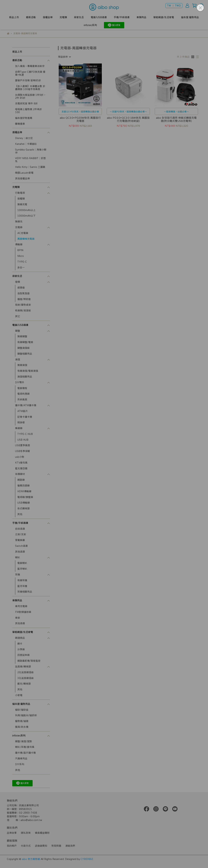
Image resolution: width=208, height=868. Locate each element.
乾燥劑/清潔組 (23, 311)
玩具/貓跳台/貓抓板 (26, 715)
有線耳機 (22, 580)
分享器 (21, 649)
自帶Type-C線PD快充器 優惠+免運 (30, 73)
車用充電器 (21, 606)
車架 (18, 618)
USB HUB (23, 440)
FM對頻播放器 (23, 612)
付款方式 (26, 846)
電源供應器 (23, 394)
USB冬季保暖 (23, 451)
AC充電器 (23, 233)
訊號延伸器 (23, 655)
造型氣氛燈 (23, 293)
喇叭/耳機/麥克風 (25, 747)
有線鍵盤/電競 (25, 342)
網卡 (20, 644)
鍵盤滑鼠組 (23, 348)
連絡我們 (70, 846)
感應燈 (21, 288)
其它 (18, 316)
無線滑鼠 (22, 365)
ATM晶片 (23, 411)
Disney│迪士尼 (24, 138)
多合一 (21, 268)
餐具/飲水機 (22, 727)
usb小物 (20, 457)
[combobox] (64, 57)
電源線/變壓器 (25, 497)
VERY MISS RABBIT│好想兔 (30, 160)
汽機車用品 (21, 759)
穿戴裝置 (20, 540)
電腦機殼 (22, 388)
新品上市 (14, 17)
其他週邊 (20, 552)
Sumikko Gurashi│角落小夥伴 (31, 151)
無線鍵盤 (22, 336)
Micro (21, 256)
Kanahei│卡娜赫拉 (26, 144)
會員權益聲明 (42, 833)
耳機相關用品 (25, 592)
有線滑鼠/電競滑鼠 (28, 371)
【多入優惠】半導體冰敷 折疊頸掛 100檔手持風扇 (30, 88)
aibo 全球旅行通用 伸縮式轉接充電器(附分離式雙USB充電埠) (176, 119)
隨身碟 (21, 422)
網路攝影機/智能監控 (29, 661)
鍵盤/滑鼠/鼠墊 (23, 741)
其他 (20, 514)
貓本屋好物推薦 (24, 118)
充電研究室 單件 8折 (26, 104)
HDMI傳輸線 (24, 491)
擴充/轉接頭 (24, 684)
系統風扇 (22, 400)
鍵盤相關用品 (25, 354)
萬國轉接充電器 (26, 239)
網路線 (21, 480)
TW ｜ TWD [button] (174, 6)
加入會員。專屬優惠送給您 (30, 66)
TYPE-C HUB (25, 434)
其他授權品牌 (22, 179)
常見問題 (56, 846)
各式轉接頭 (23, 508)
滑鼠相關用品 (25, 377)
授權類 (21, 199)
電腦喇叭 (22, 563)
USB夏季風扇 (23, 445)
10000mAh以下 (26, 216)
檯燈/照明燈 (24, 299)
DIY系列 (20, 764)
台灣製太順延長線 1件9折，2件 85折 (30, 96)
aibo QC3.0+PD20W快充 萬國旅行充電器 (80, 119)
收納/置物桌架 (23, 305)
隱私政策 (26, 833)
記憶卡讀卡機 (25, 417)
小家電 (19, 695)
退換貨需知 (41, 846)
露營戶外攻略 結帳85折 (28, 80)
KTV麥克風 (21, 463)
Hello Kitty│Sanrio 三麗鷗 (30, 167)
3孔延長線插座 (25, 678)
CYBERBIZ (87, 859)
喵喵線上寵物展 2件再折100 (28, 111)
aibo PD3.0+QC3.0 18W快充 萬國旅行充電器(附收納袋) (128, 119)
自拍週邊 (20, 529)
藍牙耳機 (22, 586)
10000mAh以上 (26, 210)
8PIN (20, 250)
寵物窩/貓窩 (22, 721)
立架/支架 (21, 534)
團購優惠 (20, 124)
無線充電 (22, 204)
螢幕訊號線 (23, 486)
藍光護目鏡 (21, 468)
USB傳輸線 (24, 503)
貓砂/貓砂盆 (22, 710)
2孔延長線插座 (25, 672)
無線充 (19, 222)
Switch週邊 (21, 546)
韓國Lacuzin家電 (24, 173)
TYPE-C (22, 262)
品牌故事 (12, 833)
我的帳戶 (12, 846)
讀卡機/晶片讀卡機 (25, 753)
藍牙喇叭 (22, 569)
